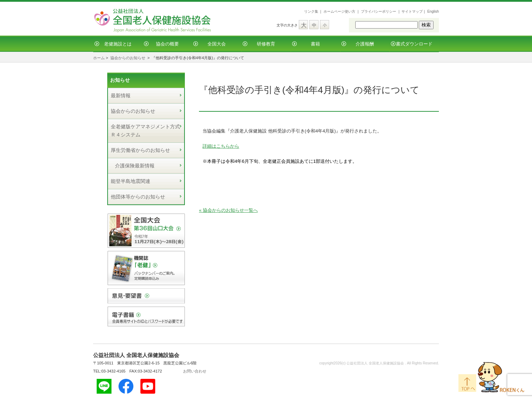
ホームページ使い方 (339, 11)
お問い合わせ (195, 371)
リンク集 (311, 11)
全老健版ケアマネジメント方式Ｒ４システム (145, 131)
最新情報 (121, 96)
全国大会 (217, 44)
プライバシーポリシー (379, 11)
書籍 (315, 44)
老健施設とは (118, 44)
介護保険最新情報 (135, 166)
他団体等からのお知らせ (138, 197)
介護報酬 (365, 44)
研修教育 (266, 44)
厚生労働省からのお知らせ (140, 150)
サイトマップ (412, 11)
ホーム (99, 58)
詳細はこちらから (221, 146)
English (433, 11)
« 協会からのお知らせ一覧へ (228, 210)
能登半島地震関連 (131, 181)
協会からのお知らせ (128, 58)
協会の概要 (167, 44)
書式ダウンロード (414, 44)
